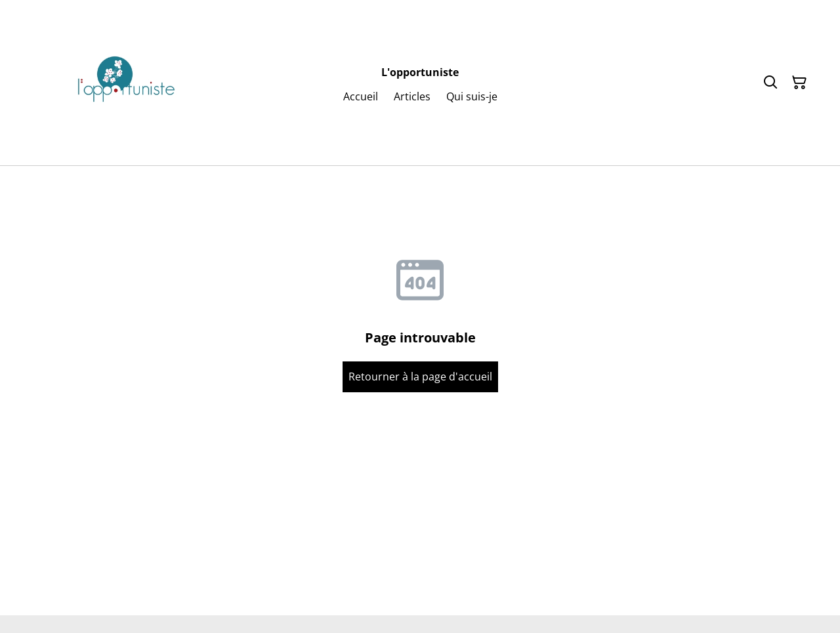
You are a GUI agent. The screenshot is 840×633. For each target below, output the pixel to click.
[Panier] (799, 83)
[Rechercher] (770, 83)
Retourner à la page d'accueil (420, 377)
